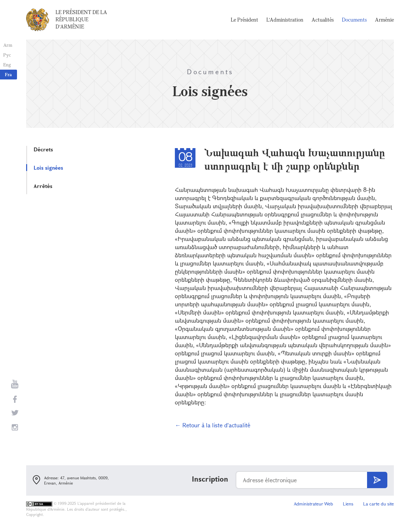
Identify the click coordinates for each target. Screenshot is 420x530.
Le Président (244, 20)
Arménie (384, 20)
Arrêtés (43, 186)
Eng (7, 65)
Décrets (43, 149)
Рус (7, 55)
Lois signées (48, 168)
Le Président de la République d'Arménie (81, 19)
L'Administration (285, 20)
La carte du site (378, 504)
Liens (348, 504)
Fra (8, 74)
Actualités (323, 20)
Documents (354, 20)
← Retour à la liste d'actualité (213, 425)
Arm (8, 45)
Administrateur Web (313, 504)
